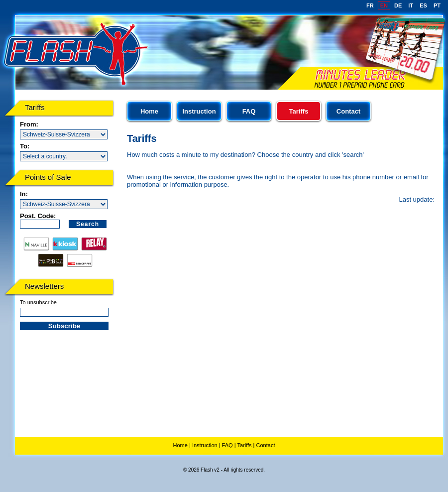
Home (149, 111)
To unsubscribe (38, 302)
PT (437, 5)
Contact (348, 111)
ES (423, 5)
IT (411, 5)
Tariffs (244, 445)
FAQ (249, 111)
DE (398, 5)
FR (370, 5)
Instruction (199, 111)
